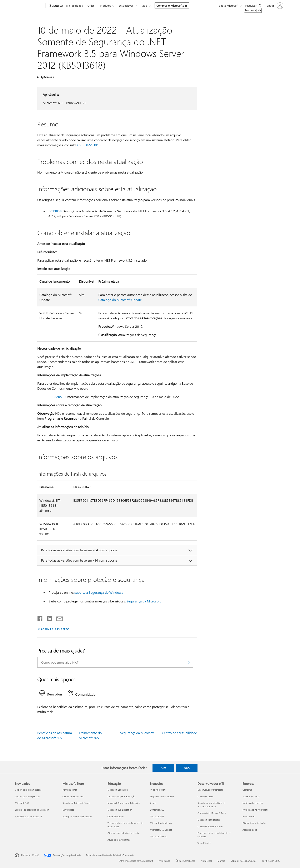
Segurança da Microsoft (144, 601)
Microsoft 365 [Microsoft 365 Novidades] (22, 803)
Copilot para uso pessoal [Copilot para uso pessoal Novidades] (27, 796)
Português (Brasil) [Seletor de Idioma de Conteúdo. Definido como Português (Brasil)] (30, 855)
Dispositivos (126, 6)
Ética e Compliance (186, 861)
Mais (144, 6)
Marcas (221, 861)
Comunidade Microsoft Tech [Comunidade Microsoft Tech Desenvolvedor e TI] (212, 813)
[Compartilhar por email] (58, 618)
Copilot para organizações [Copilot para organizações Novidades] (28, 790)
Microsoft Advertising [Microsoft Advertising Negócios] (161, 823)
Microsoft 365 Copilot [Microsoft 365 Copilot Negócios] (161, 830)
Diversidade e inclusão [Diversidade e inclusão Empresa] (254, 823)
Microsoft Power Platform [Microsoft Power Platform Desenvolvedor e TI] (210, 826)
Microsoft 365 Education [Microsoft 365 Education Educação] (120, 810)
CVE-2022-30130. (90, 145)
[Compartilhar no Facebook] (40, 618)
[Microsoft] (29, 6)
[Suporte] (56, 6)
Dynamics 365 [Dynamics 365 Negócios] (157, 810)
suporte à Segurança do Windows (99, 592)
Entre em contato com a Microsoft (136, 861)
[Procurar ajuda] (253, 5)
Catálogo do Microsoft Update (120, 300)
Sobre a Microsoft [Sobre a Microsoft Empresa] (251, 796)
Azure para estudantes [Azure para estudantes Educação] (119, 840)
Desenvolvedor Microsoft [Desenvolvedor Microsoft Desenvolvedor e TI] (210, 790)
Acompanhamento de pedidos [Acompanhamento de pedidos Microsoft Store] (77, 816)
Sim (163, 768)
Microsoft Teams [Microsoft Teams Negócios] (158, 836)
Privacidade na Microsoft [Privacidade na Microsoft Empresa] (255, 810)
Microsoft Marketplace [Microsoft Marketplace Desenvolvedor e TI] (209, 820)
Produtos (106, 6)
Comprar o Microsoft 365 (172, 6)
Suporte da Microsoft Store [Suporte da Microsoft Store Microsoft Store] (76, 803)
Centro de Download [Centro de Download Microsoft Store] (73, 796)
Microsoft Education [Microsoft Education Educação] (118, 790)
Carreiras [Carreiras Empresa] (247, 790)
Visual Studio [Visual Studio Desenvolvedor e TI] (204, 843)
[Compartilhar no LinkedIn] (48, 618)
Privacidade (164, 861)
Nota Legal (206, 861)
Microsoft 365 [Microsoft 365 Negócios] (157, 816)
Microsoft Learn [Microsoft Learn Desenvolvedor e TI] (205, 796)
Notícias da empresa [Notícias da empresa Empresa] (253, 803)
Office (91, 6)
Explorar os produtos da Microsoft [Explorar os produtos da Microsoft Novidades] (32, 810)
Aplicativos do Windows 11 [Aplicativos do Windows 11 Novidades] (29, 816)
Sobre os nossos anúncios (244, 861)
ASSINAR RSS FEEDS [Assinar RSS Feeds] (55, 629)
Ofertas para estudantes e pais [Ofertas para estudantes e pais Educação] (123, 833)
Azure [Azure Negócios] (153, 803)
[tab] (52, 694)
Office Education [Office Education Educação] (116, 816)
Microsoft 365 (74, 6)
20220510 (58, 397)
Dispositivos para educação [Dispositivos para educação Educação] (121, 796)
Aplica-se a (47, 77)
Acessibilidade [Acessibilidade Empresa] (250, 830)
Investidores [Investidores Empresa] (249, 816)
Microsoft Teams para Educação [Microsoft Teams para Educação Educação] (124, 803)
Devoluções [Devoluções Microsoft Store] (68, 810)
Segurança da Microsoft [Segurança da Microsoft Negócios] (162, 796)
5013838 (55, 211)
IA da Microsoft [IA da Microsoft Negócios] (158, 790)
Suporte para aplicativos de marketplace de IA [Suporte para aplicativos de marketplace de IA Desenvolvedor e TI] (211, 805)
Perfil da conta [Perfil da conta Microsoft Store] (70, 790)
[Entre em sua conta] (275, 6)
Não (187, 768)
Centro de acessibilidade (179, 733)
